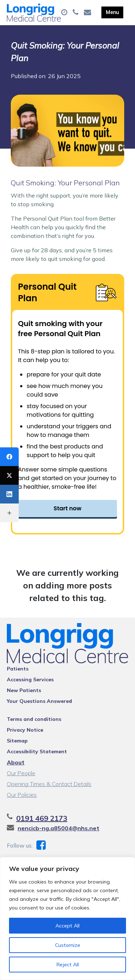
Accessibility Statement (37, 751)
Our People (21, 773)
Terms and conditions (34, 719)
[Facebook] (9, 457)
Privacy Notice (25, 730)
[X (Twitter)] (9, 475)
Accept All (67, 926)
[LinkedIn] (9, 494)
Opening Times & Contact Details (49, 784)
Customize (68, 945)
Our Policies (22, 795)
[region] (67, 918)
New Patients (24, 690)
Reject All (68, 965)
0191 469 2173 (42, 818)
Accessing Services (30, 679)
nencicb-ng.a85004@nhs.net (58, 828)
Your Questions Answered (39, 701)
